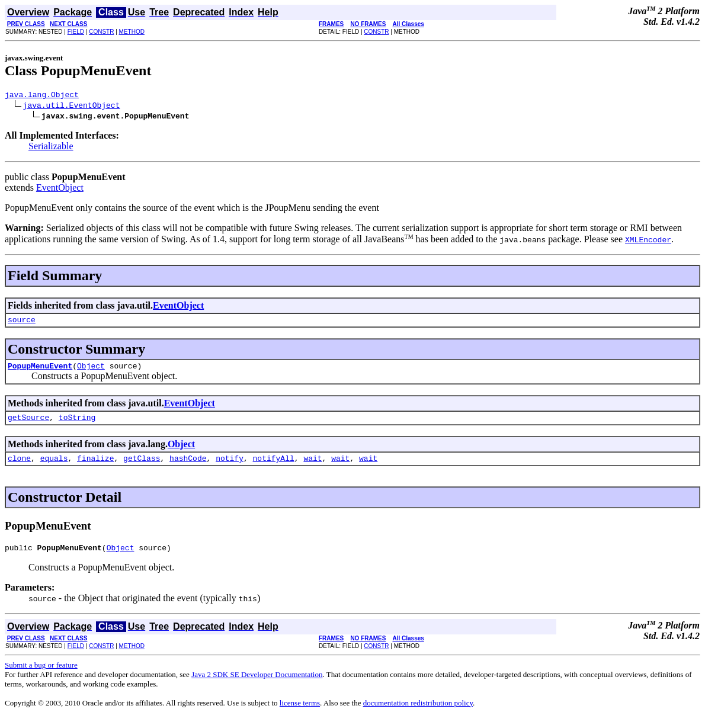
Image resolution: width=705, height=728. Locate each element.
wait (313, 467)
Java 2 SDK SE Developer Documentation (257, 685)
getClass (142, 467)
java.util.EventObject (72, 107)
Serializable (51, 148)
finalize (95, 467)
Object (91, 371)
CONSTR (101, 32)
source (22, 323)
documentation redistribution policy (418, 713)
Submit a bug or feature (41, 676)
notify (230, 467)
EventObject (60, 189)
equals (54, 467)
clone (19, 467)
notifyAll (274, 467)
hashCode (188, 467)
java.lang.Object (42, 96)
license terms (300, 713)
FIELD (76, 32)
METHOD (132, 32)
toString (77, 424)
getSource (28, 424)
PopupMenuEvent (40, 371)
